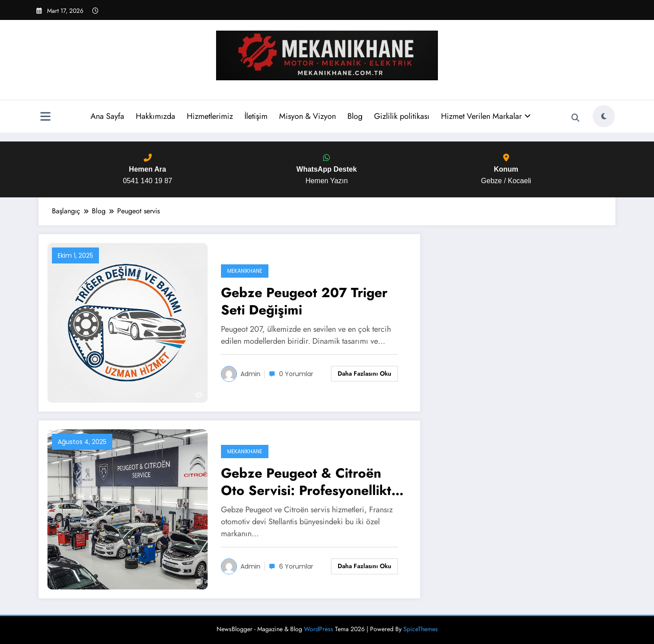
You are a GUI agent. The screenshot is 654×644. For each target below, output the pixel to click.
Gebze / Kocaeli (506, 169)
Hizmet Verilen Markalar (485, 116)
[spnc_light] (604, 116)
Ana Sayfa (107, 116)
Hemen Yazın (327, 169)
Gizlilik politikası (401, 116)
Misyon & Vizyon (307, 116)
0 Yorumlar (296, 374)
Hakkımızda (155, 116)
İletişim (256, 116)
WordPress (319, 629)
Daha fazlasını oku (364, 373)
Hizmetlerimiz (209, 116)
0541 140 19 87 (148, 169)
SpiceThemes (421, 629)
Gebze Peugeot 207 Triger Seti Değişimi (304, 301)
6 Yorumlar (296, 566)
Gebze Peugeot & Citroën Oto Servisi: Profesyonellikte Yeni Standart (310, 482)
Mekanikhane (245, 271)
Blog (355, 116)
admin (250, 374)
